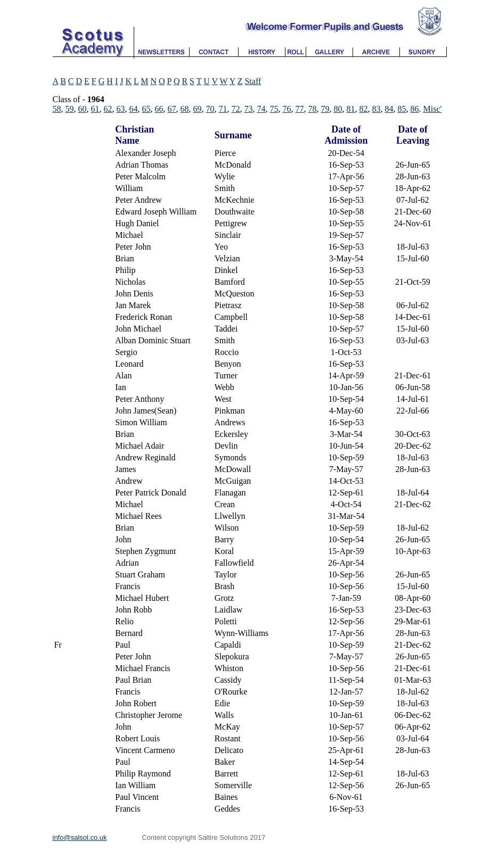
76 (287, 109)
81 (351, 109)
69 (198, 109)
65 (146, 109)
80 (338, 109)
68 (185, 109)
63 (121, 109)
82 (364, 109)
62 (108, 109)
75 (274, 109)
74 (261, 109)
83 (377, 109)
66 (159, 109)
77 (300, 109)
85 (402, 109)
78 (313, 109)
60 (83, 109)
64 (134, 109)
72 (236, 109)
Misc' (433, 109)
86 (415, 109)
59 (70, 109)
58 (57, 109)
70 (210, 109)
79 (325, 109)
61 (95, 109)
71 (223, 109)
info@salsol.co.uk (80, 837)
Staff (253, 81)
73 (249, 109)
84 (389, 109)
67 (172, 109)
